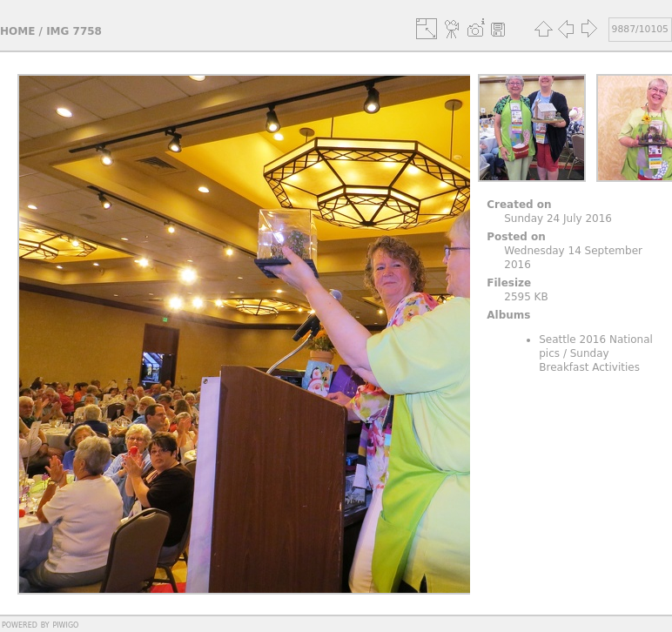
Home (17, 31)
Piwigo (65, 624)
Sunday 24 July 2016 (558, 219)
